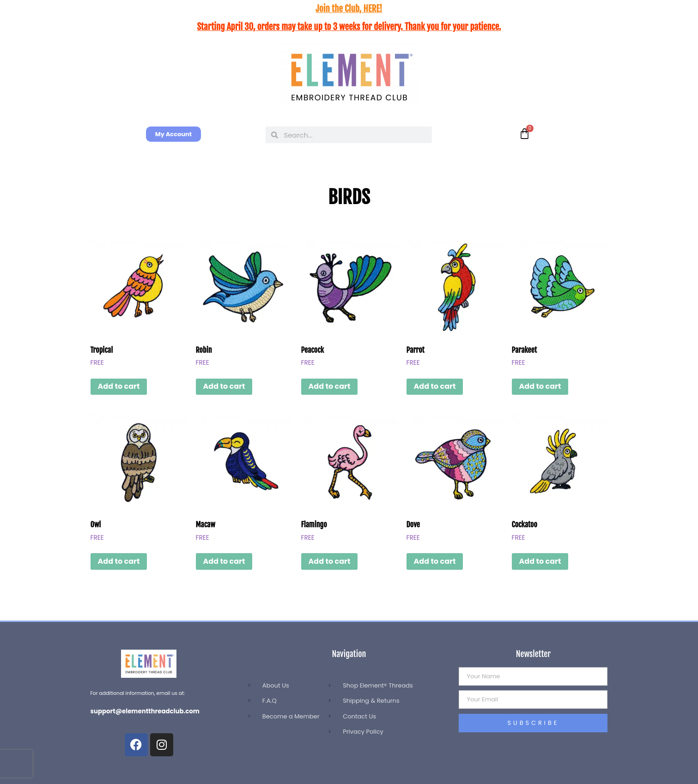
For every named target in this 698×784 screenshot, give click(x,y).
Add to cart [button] (119, 386)
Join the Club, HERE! (349, 9)
